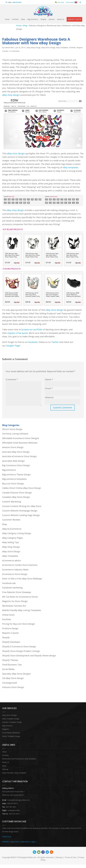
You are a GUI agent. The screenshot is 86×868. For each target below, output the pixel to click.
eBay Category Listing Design (17, 533)
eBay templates (71, 167)
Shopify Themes (10, 660)
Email (49, 388)
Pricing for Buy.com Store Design (19, 624)
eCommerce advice (11, 560)
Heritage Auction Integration (48, 842)
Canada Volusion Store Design (17, 493)
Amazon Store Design (13, 447)
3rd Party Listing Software (15, 434)
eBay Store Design (48, 48)
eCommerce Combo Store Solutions (20, 565)
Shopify (43, 19)
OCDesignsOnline (43, 11)
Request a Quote (10, 633)
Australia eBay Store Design (16, 452)
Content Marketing (12, 502)
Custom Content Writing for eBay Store (22, 506)
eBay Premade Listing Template (14, 773)
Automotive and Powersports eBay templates (19, 759)
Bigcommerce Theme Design (16, 474)
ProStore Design (10, 628)
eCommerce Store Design (15, 574)
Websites (6, 842)
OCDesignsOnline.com (27, 857)
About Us (61, 19)
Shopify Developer (11, 642)
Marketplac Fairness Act (14, 606)
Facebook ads (9, 583)
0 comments (15, 51)
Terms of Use (70, 857)
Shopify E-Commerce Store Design (19, 646)
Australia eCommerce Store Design (19, 456)
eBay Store (15, 842)
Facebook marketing (12, 588)
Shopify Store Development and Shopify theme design (29, 656)
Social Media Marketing (11, 733)
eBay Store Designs (10, 715)
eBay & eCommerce (12, 529)
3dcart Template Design (11, 736)
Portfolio (15, 19)
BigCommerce (33, 19)
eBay (23, 19)
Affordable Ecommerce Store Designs (21, 438)
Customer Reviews (11, 520)
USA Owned (72, 2)
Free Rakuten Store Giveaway (17, 592)
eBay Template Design (11, 719)
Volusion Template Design (12, 722)
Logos (33, 842)
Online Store (8, 615)
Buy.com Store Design (13, 484)
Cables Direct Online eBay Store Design (22, 488)
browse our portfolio (32, 329)
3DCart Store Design (12, 429)
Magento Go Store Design (15, 601)
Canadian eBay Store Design (16, 497)
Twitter (55, 342)
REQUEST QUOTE (74, 19)
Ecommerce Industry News (15, 570)
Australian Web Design (13, 461)
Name (49, 379)
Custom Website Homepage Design (20, 511)
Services (52, 19)
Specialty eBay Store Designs (16, 674)
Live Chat (59, 2)
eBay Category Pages (12, 538)
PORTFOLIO (7, 837)
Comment (12, 379)
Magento (6, 729)
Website (50, 397)
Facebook (33, 342)
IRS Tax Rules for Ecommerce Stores (20, 597)
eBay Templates (62, 48)
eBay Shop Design (34, 48)
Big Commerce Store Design (16, 465)
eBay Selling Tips (11, 542)
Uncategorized (9, 683)
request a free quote (18, 333)
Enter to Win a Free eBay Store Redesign (22, 579)
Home (7, 19)
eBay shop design (11, 95)
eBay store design (16, 153)
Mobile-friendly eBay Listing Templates (22, 610)
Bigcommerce (9, 470)
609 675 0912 (17, 2)
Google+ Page (13, 346)
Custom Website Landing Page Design (21, 515)
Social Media (8, 669)
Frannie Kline (9, 48)
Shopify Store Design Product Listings (21, 651)
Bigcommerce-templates (14, 479)
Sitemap (5, 769)
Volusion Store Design (13, 687)
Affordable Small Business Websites (20, 443)
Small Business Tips (12, 665)
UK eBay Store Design (13, 678)
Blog (25, 26)
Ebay (5, 524)
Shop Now (25, 842)
